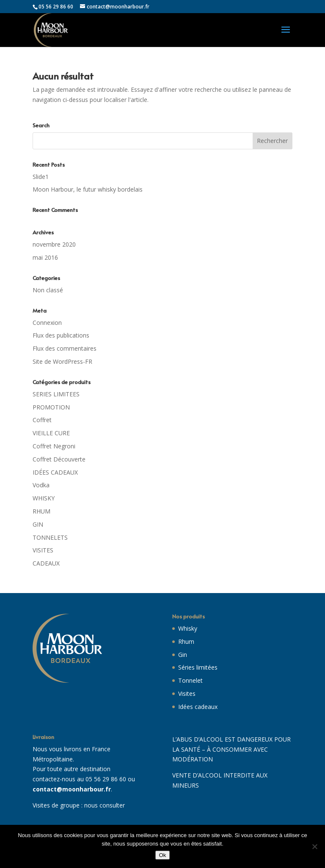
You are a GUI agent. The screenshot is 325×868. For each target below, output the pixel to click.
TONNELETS (50, 537)
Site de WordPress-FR (62, 361)
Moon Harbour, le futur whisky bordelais (88, 189)
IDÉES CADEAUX (55, 472)
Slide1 (41, 177)
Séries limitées (198, 667)
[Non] (314, 846)
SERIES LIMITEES (56, 394)
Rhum (186, 641)
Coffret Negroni (54, 446)
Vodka (41, 485)
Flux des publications (61, 335)
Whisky (188, 628)
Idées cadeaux (198, 707)
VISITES (43, 550)
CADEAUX (46, 563)
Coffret (42, 420)
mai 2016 (45, 257)
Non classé (48, 290)
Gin (183, 655)
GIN (38, 524)
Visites (187, 694)
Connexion (47, 323)
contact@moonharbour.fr (72, 789)
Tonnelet (190, 680)
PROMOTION (51, 407)
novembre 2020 (54, 244)
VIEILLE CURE (51, 433)
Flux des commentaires (65, 348)
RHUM (41, 511)
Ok (162, 855)
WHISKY (44, 498)
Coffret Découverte (59, 459)
